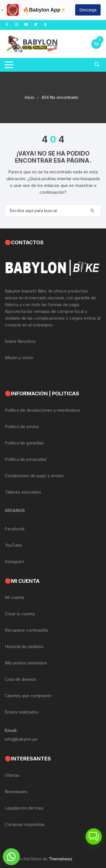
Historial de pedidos (24, 646)
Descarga (88, 10)
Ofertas (12, 775)
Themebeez (60, 859)
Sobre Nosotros (20, 341)
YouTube (13, 545)
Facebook (15, 529)
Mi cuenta (14, 597)
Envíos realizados (22, 712)
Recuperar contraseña (26, 630)
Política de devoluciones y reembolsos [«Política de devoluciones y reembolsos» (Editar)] (42, 410)
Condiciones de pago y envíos (34, 476)
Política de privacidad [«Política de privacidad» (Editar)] (26, 459)
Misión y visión (19, 358)
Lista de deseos (20, 679)
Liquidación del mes (24, 808)
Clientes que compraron (28, 696)
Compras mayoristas (25, 824)
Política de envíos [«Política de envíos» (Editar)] (22, 427)
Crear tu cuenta (20, 614)
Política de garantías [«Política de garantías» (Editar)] (24, 443)
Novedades (16, 792)
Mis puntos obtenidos (26, 663)
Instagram (14, 561)
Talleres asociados (23, 492)
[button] (11, 857)
